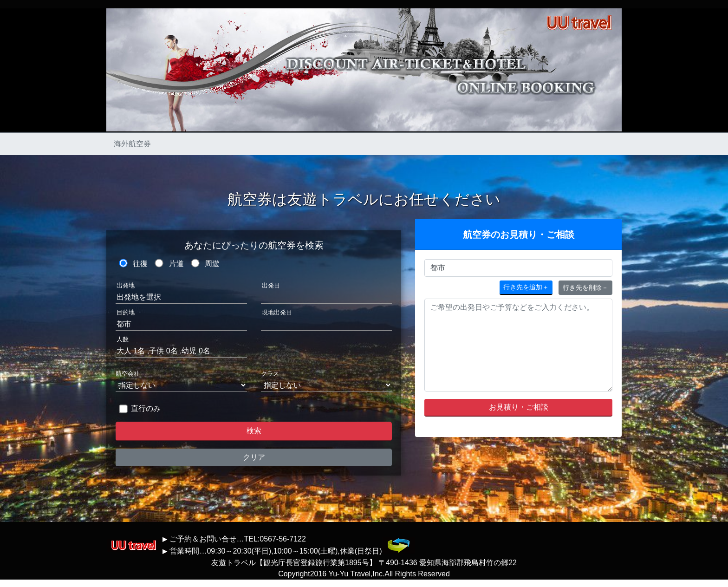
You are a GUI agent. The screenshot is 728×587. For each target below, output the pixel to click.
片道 (176, 264)
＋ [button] (526, 287)
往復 (140, 264)
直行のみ (146, 408)
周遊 (212, 264)
